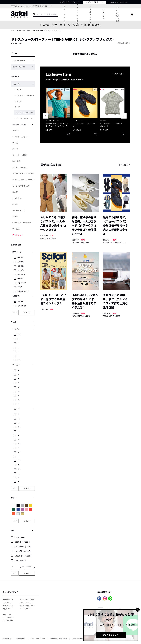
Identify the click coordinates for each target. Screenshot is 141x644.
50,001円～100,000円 (23, 556)
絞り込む (27, 313)
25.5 (19, 444)
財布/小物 (16, 161)
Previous (46, 116)
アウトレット (18, 235)
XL (18, 356)
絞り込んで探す (94, 14)
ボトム (15, 143)
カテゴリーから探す (65, 14)
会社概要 (7, 639)
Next (124, 116)
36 (18, 404)
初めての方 (7, 615)
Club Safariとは (9, 618)
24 (18, 431)
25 (18, 440)
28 (18, 370)
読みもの (109, 14)
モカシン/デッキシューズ (24, 118)
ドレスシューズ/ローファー (24, 113)
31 (18, 383)
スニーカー (19, 90)
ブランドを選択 (19, 61)
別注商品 (21, 270)
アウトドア (17, 198)
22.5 (19, 419)
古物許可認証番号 (78, 639)
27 (18, 456)
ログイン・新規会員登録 (125, 15)
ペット (15, 204)
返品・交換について (27, 600)
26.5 (19, 452)
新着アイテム (22, 283)
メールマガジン (25, 609)
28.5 (19, 469)
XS (18, 339)
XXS (19, 335)
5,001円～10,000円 (22, 542)
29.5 (19, 478)
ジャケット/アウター (21, 137)
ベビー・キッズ (19, 211)
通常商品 (21, 258)
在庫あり (21, 302)
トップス (16, 131)
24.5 (19, 435)
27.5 (19, 461)
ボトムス (16, 365)
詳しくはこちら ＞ (111, 635)
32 (18, 387)
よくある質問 (8, 621)
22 (18, 414)
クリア (15, 313)
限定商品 (21, 266)
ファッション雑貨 (20, 155)
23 (18, 423)
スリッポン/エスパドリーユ (25, 96)
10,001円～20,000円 (23, 547)
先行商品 (21, 262)
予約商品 (21, 279)
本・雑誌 (16, 229)
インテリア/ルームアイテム (23, 174)
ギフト (15, 217)
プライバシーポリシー (38, 639)
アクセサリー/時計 (20, 167)
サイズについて (9, 606)
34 (18, 396)
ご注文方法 (7, 603)
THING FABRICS (19, 67)
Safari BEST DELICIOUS (22, 223)
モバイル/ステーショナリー (23, 180)
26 (18, 448)
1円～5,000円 (20, 537)
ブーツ (17, 107)
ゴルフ (15, 192)
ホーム (13, 30)
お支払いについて (26, 603)
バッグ (15, 149)
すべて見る (118, 74)
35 (18, 400)
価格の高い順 (123, 43)
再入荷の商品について (28, 606)
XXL (19, 360)
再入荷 (20, 287)
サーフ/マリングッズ (21, 186)
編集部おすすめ (23, 291)
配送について (8, 609)
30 (18, 379)
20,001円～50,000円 (23, 551)
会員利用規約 (21, 639)
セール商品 (21, 275)
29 (18, 375)
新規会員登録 (8, 600)
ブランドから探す (80, 14)
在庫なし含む (22, 306)
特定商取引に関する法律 (59, 639)
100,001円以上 (21, 560)
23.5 (19, 427)
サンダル (18, 101)
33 (18, 391)
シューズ (16, 84)
